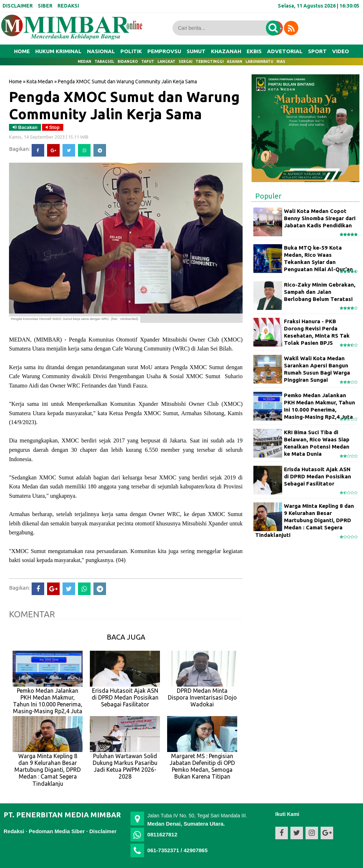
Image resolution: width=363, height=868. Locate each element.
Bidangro (128, 62)
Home (22, 51)
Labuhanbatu (259, 62)
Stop (53, 127)
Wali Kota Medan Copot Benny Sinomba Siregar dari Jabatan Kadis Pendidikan (320, 218)
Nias (281, 62)
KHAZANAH (226, 51)
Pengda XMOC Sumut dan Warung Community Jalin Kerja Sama (124, 105)
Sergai (185, 62)
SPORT (317, 51)
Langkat (166, 62)
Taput (148, 62)
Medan (84, 62)
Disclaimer (103, 831)
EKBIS (254, 51)
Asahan (235, 62)
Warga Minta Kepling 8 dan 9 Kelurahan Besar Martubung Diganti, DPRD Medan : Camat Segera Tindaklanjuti (305, 520)
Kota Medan (40, 82)
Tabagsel (104, 62)
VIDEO (341, 51)
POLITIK (131, 51)
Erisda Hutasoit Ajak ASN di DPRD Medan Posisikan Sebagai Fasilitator (318, 477)
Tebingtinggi (210, 62)
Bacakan (25, 127)
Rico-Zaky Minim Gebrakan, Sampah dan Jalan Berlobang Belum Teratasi (320, 292)
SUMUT (196, 51)
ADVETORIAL (285, 51)
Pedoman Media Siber (57, 831)
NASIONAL (101, 51)
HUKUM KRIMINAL (58, 51)
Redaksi (14, 831)
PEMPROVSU (164, 51)
